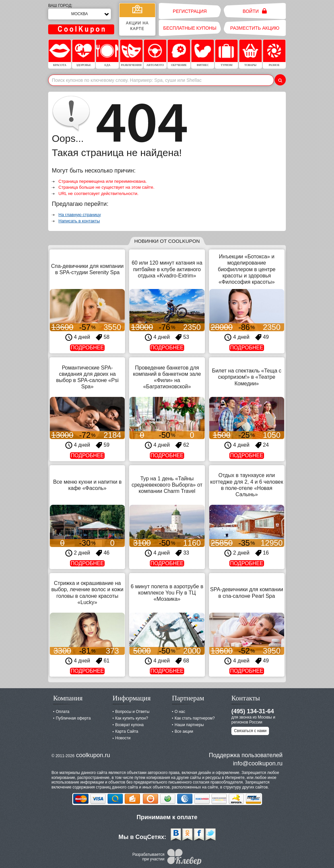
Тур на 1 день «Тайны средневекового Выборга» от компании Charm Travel (167, 485)
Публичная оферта (73, 718)
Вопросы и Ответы (132, 712)
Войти (255, 11)
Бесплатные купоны (190, 28)
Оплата (63, 712)
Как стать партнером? (195, 718)
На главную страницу (80, 215)
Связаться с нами (250, 731)
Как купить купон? (132, 718)
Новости (123, 738)
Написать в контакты (79, 221)
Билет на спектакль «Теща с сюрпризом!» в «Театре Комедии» (247, 377)
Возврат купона (129, 725)
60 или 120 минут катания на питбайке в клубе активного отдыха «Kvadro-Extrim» (167, 269)
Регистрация (190, 11)
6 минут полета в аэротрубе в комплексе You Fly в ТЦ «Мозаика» (167, 593)
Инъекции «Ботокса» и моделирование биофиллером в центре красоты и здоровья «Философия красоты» (247, 269)
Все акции (184, 731)
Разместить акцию (255, 28)
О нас (180, 712)
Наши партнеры (189, 725)
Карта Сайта (127, 731)
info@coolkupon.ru (258, 763)
